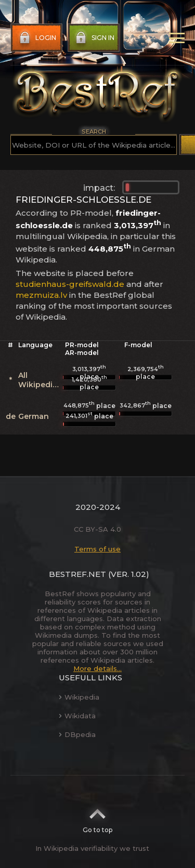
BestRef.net (77, 574)
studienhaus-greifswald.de (70, 284)
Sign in (94, 38)
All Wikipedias (40, 380)
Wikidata (77, 716)
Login (37, 38)
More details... (97, 668)
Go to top (97, 818)
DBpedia (77, 734)
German (34, 416)
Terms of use (97, 549)
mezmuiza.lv (41, 295)
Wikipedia (79, 697)
